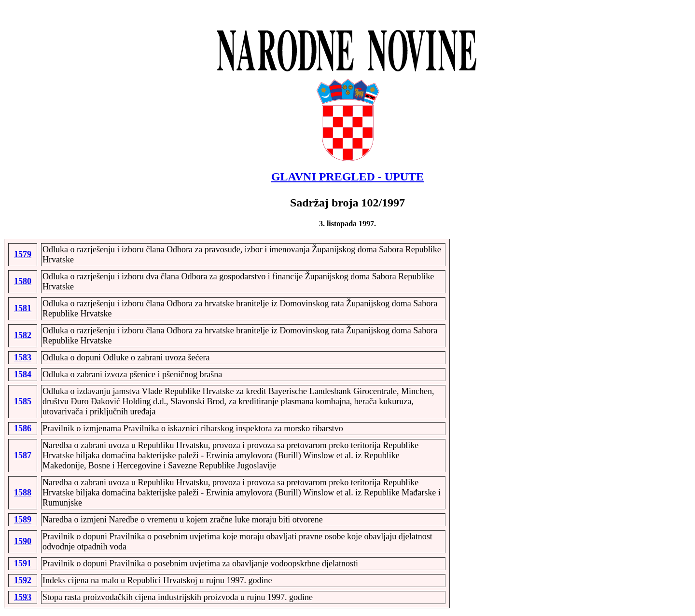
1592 (23, 580)
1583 (23, 357)
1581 (23, 308)
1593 (23, 597)
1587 (23, 455)
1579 (23, 254)
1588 (23, 493)
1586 (23, 428)
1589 (23, 520)
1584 (23, 374)
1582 (23, 335)
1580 (23, 281)
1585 (23, 401)
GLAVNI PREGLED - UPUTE (347, 177)
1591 (23, 563)
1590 (23, 541)
